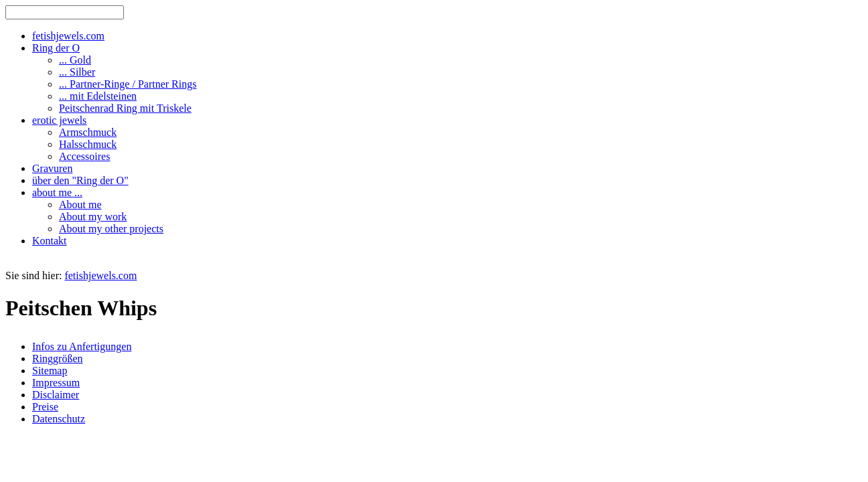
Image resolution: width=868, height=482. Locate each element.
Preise (45, 407)
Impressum (56, 383)
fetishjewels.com (100, 275)
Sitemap (50, 371)
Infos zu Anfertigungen (82, 346)
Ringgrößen (58, 358)
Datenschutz (59, 419)
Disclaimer (56, 395)
